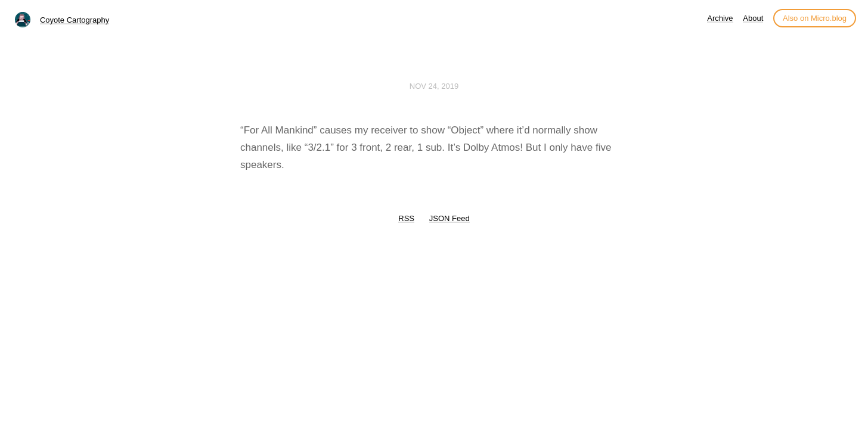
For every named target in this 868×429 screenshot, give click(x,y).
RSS (406, 218)
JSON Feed (449, 218)
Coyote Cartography (75, 20)
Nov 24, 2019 (434, 86)
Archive (720, 18)
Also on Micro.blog (815, 18)
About (753, 18)
